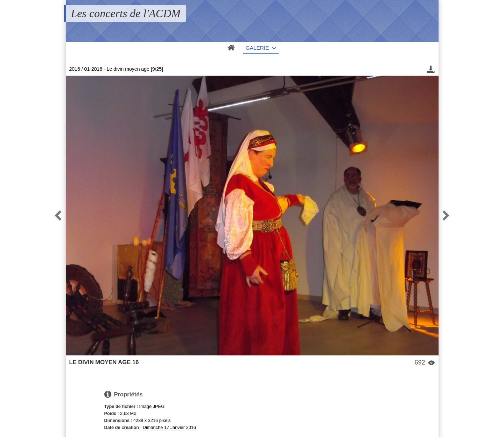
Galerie (257, 48)
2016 (75, 69)
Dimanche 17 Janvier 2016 (169, 427)
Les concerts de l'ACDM (126, 13)
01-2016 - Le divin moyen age (117, 69)
